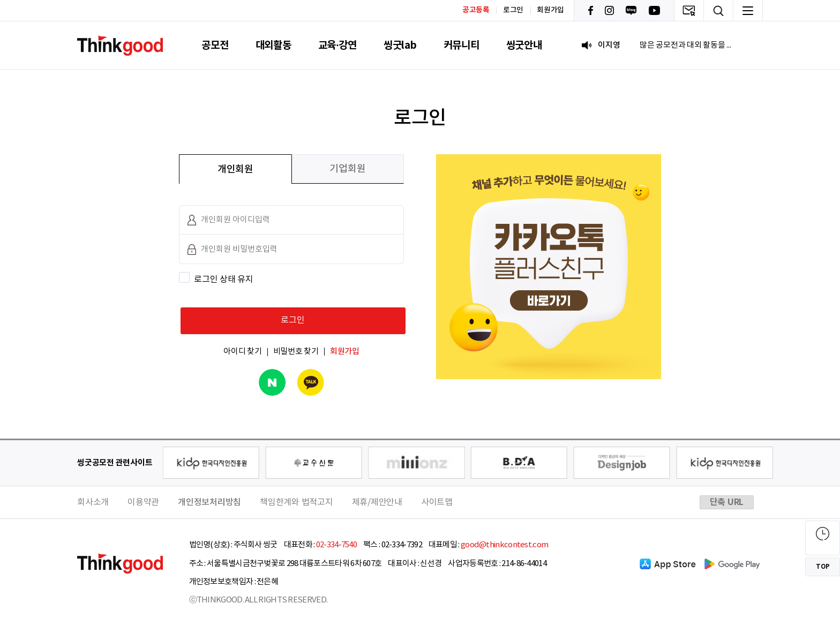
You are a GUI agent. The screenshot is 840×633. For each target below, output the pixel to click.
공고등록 (476, 10)
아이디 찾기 (243, 352)
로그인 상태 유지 (224, 280)
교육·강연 (337, 45)
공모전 (215, 45)
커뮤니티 (462, 45)
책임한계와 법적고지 (297, 502)
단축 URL (727, 502)
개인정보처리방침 (209, 502)
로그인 (513, 10)
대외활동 (273, 45)
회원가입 (550, 10)
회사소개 (93, 502)
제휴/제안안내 (377, 502)
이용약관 (143, 502)
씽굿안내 (524, 45)
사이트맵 (437, 502)
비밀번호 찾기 (296, 352)
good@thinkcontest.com (504, 545)
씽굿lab (400, 45)
